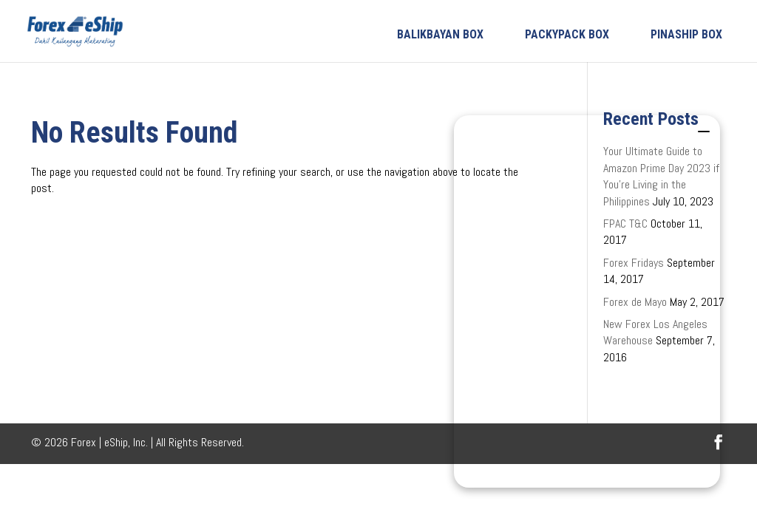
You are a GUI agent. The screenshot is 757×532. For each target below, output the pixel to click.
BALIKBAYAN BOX (440, 34)
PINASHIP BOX (686, 34)
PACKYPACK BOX (567, 34)
